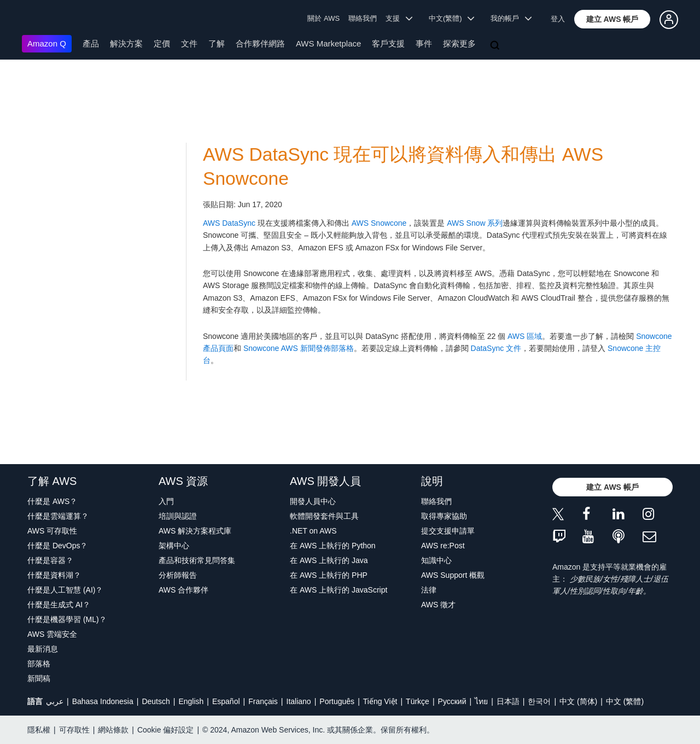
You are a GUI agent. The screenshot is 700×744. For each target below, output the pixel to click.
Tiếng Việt (380, 701)
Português (337, 701)
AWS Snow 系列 (475, 223)
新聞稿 (39, 678)
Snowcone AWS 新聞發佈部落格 (299, 348)
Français (263, 701)
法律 (429, 590)
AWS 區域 (525, 336)
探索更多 (459, 43)
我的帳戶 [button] (511, 18)
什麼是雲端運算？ (58, 516)
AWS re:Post (443, 546)
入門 (166, 501)
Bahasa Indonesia (103, 701)
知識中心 (436, 560)
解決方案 (126, 43)
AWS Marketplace (328, 43)
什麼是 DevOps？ (57, 546)
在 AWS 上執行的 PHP (329, 575)
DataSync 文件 (496, 348)
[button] (612, 19)
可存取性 (74, 730)
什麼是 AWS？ (52, 501)
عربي (55, 701)
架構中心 (174, 546)
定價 (162, 43)
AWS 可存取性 (52, 531)
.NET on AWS (313, 531)
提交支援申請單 (448, 531)
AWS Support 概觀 (453, 575)
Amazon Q (47, 43)
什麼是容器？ (50, 560)
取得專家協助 (444, 516)
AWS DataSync (229, 223)
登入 (558, 19)
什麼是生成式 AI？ (59, 605)
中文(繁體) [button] (452, 18)
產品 (91, 43)
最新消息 (43, 649)
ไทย (481, 701)
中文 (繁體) (625, 701)
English (191, 701)
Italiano (299, 701)
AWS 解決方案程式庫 (195, 531)
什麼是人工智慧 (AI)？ (65, 590)
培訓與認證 (178, 516)
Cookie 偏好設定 (165, 730)
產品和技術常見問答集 (197, 560)
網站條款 (113, 730)
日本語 (508, 701)
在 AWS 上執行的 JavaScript (339, 590)
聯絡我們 (363, 18)
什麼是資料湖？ (54, 575)
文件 (189, 43)
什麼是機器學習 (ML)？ (67, 619)
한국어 (539, 701)
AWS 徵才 (438, 605)
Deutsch (156, 701)
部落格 (39, 664)
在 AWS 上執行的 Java (329, 560)
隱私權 (39, 730)
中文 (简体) (578, 701)
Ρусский (452, 701)
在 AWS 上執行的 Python (333, 546)
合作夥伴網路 (260, 43)
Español (226, 701)
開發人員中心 (313, 501)
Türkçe (418, 701)
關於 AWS (323, 18)
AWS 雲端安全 (52, 634)
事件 (424, 43)
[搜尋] (496, 46)
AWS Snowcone (379, 223)
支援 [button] (399, 18)
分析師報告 (178, 575)
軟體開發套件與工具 (324, 516)
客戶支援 (388, 43)
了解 (217, 43)
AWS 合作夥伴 (183, 590)
